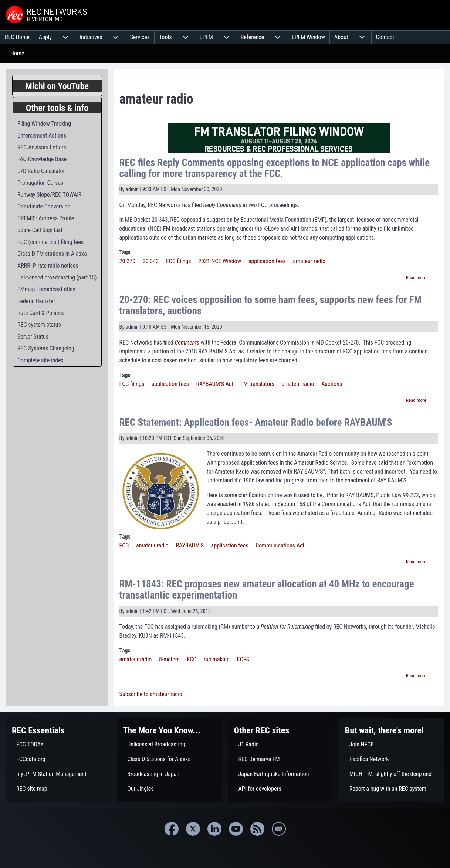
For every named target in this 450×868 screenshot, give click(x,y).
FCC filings (179, 261)
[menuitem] (17, 37)
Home (17, 53)
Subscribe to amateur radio (151, 694)
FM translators (258, 384)
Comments (187, 343)
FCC (124, 545)
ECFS (243, 659)
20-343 (151, 261)
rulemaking (217, 659)
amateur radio (309, 261)
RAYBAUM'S (190, 545)
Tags (125, 252)
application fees (267, 261)
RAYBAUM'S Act (214, 384)
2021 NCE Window (220, 261)
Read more (416, 277)
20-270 (127, 261)
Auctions (332, 384)
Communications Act (280, 545)
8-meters (169, 659)
